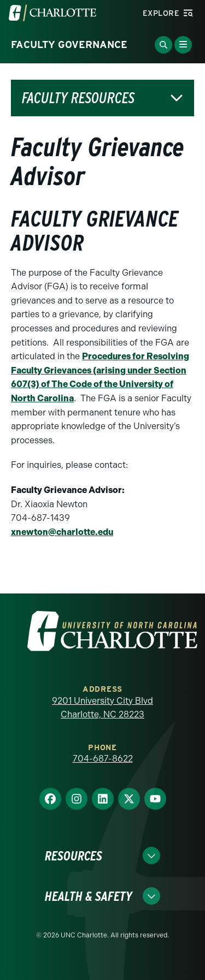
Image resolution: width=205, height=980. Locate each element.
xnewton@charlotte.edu (62, 532)
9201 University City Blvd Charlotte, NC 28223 (102, 708)
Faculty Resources (78, 98)
